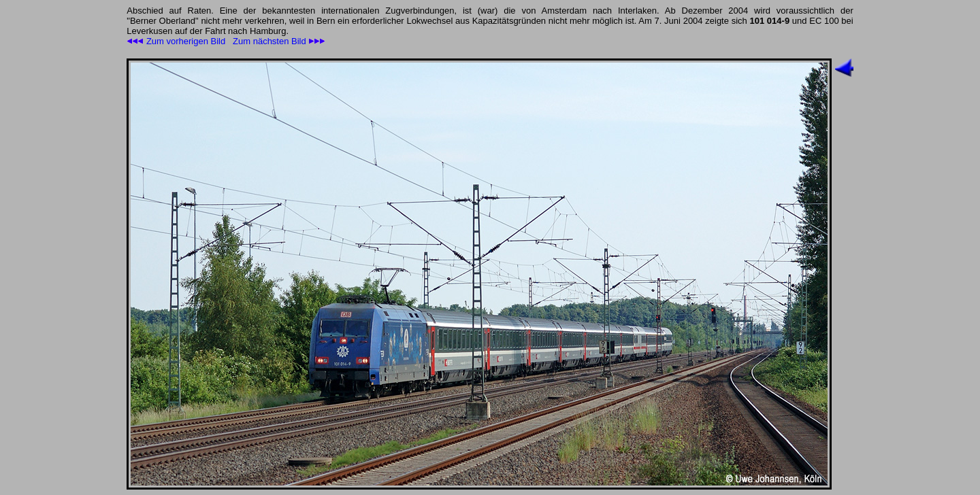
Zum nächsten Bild (279, 41)
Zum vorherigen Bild (176, 41)
